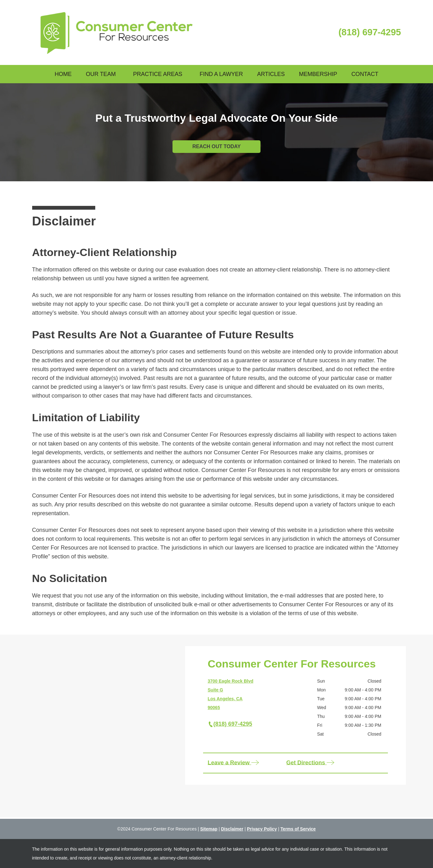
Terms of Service (298, 829)
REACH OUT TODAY (217, 146)
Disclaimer (232, 829)
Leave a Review (234, 763)
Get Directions (311, 763)
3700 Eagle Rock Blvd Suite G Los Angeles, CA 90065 (231, 694)
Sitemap (209, 829)
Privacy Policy (262, 829)
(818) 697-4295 (370, 32)
